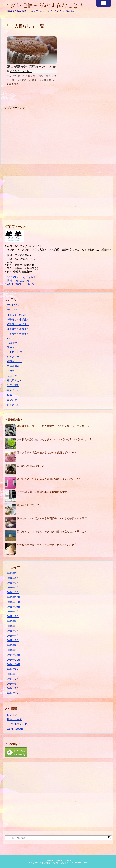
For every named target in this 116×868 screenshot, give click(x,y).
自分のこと (13, 390)
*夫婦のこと (14, 305)
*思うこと (12, 310)
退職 (9, 395)
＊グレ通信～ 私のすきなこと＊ (45, 5)
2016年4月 (13, 578)
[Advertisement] (31, 131)
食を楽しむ (13, 405)
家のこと (12, 376)
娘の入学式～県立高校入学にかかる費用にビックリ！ (47, 453)
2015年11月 (14, 602)
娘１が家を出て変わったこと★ (31, 67)
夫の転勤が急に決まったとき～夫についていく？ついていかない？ (54, 439)
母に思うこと (14, 381)
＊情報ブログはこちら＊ (18, 281)
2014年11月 (14, 660)
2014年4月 (13, 693)
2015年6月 (13, 626)
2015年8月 (13, 616)
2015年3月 (13, 640)
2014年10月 (14, 664)
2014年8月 (13, 674)
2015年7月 (13, 621)
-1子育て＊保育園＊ (18, 315)
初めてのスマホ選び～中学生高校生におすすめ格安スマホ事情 (52, 518)
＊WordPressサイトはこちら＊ (22, 284)
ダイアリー (13, 357)
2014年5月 (13, 688)
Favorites (12, 343)
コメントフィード (17, 724)
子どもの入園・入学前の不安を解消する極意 (42, 492)
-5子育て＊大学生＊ (21, 71)
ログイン (12, 715)
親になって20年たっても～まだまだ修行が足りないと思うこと (52, 532)
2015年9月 (13, 612)
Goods (11, 347)
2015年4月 (13, 636)
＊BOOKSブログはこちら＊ (20, 277)
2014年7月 (13, 679)
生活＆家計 (13, 385)
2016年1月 (13, 592)
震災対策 (12, 400)
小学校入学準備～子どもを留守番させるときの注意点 (47, 545)
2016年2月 (13, 588)
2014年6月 (13, 684)
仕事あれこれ (14, 361)
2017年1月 (13, 573)
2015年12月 (14, 597)
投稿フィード (14, 719)
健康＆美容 (13, 366)
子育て (11, 371)
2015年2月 (13, 645)
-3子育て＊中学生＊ (18, 324)
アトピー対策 (14, 352)
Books (10, 339)
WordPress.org (15, 729)
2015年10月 (14, 607)
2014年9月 (13, 669)
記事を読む (13, 84)
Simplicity (67, 860)
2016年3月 (13, 583)
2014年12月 (14, 655)
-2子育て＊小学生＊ (18, 320)
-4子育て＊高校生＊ (18, 329)
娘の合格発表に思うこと (31, 466)
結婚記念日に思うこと (29, 505)
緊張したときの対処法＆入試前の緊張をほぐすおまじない (49, 479)
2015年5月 (13, 631)
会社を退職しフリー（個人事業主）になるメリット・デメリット (53, 426)
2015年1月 (13, 650)
